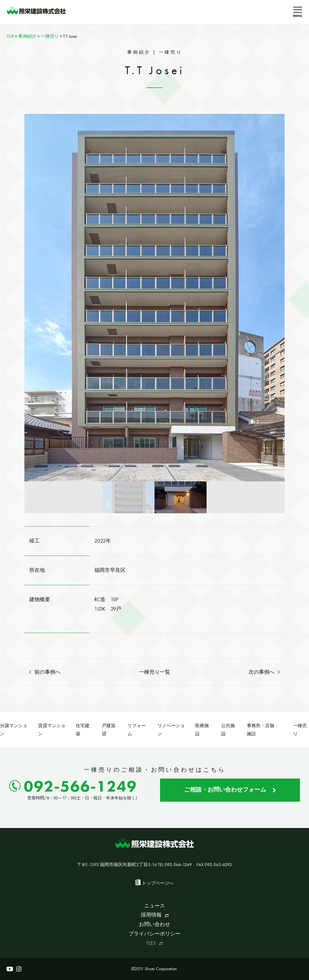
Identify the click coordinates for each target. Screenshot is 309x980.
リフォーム (137, 730)
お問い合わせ (154, 924)
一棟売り (300, 730)
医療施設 (202, 730)
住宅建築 (83, 730)
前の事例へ (45, 672)
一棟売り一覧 (154, 672)
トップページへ (158, 883)
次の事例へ (264, 672)
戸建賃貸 (109, 730)
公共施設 (228, 730)
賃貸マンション (52, 730)
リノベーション (171, 730)
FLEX (154, 943)
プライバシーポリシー (154, 934)
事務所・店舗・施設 (263, 730)
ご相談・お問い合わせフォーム (230, 789)
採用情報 (155, 915)
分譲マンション (14, 730)
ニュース (154, 906)
